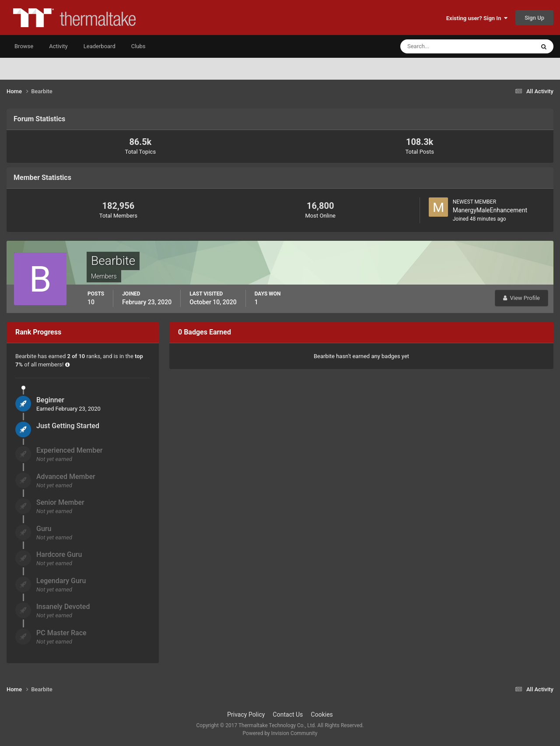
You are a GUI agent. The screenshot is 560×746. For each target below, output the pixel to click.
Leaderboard (100, 46)
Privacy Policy (246, 714)
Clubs (138, 46)
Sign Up (534, 18)
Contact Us (288, 714)
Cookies (322, 714)
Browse (24, 46)
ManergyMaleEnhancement (490, 210)
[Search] (441, 46)
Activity (58, 46)
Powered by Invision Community (280, 733)
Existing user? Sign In (477, 18)
